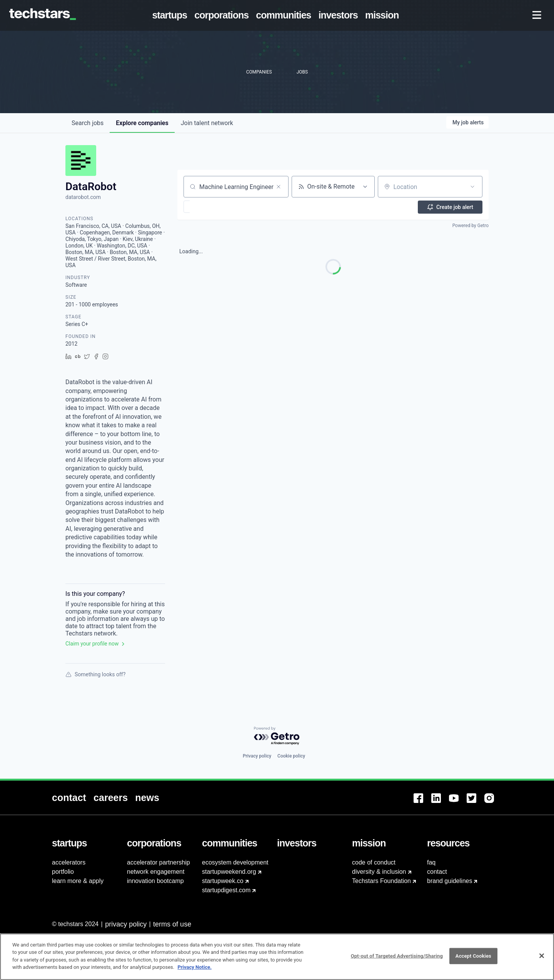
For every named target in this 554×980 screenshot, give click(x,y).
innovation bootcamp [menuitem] (155, 881)
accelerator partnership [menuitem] (159, 862)
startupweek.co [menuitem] (223, 881)
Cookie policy (291, 756)
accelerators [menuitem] (69, 862)
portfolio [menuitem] (63, 872)
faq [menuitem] (431, 862)
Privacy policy (257, 756)
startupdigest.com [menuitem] (226, 890)
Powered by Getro (471, 226)
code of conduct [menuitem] (374, 862)
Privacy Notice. (194, 970)
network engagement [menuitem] (156, 872)
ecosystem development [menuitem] (235, 862)
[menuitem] (171, 15)
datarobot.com (83, 197)
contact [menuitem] (437, 872)
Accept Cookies (473, 958)
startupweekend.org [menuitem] (229, 872)
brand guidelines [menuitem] (450, 881)
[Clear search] (279, 187)
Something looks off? (95, 674)
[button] (209, 207)
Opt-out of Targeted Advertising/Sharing (397, 958)
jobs (88, 123)
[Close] (542, 958)
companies (142, 123)
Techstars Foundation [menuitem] (381, 881)
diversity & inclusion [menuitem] (379, 872)
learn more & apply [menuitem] (78, 881)
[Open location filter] (472, 187)
